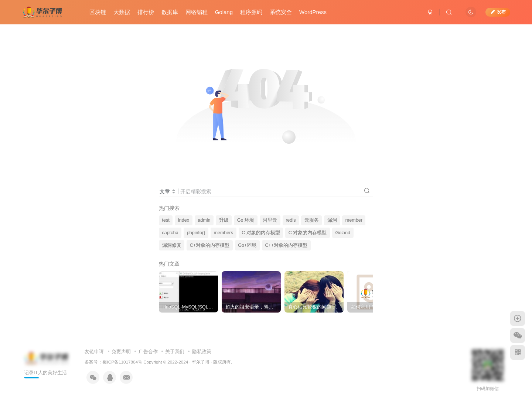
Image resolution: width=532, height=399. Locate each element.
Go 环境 (246, 220)
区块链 (98, 12)
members (224, 233)
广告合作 (148, 352)
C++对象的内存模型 (286, 245)
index (184, 220)
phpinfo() (196, 233)
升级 (224, 220)
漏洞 (332, 220)
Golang (224, 12)
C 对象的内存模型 (261, 233)
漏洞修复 (172, 245)
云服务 (312, 220)
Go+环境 (247, 245)
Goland (343, 233)
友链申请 (94, 352)
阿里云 (270, 220)
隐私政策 (202, 352)
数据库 (170, 12)
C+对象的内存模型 (210, 245)
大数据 (122, 12)
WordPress (313, 12)
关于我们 (175, 352)
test (166, 220)
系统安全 (281, 12)
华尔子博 (201, 362)
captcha (170, 233)
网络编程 (197, 12)
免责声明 (121, 352)
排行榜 (146, 12)
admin (204, 220)
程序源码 (252, 12)
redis (291, 220)
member (354, 220)
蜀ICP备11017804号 (122, 362)
